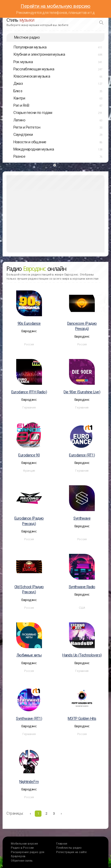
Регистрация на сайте (71, 852)
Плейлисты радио (69, 848)
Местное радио (27, 37)
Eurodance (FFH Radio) (29, 392)
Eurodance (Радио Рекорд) (29, 521)
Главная (62, 844)
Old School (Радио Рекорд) (29, 590)
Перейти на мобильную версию (55, 6)
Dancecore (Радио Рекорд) (82, 326)
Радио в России (22, 848)
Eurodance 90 (29, 455)
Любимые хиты (29, 655)
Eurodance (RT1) (82, 455)
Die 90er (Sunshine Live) (82, 392)
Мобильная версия (24, 844)
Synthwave (82, 518)
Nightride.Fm (29, 782)
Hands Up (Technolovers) (82, 655)
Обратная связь (22, 861)
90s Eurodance (29, 323)
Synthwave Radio (82, 587)
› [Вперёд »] (61, 813)
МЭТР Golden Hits (82, 719)
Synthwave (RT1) (29, 719)
